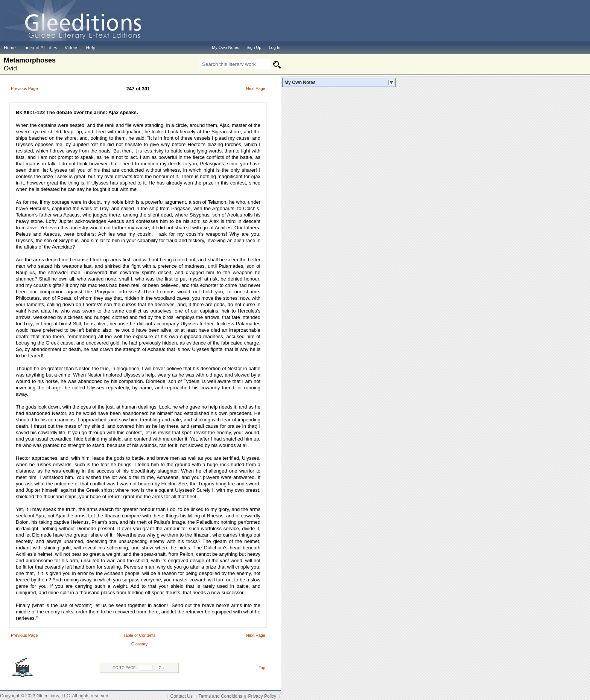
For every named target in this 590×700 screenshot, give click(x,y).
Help (91, 48)
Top (262, 668)
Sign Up (254, 47)
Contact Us (182, 696)
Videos (71, 48)
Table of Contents (140, 635)
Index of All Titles (40, 48)
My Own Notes (300, 82)
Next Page (256, 88)
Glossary (139, 644)
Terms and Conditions (220, 696)
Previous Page (24, 88)
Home (10, 48)
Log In (274, 47)
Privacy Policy (262, 696)
